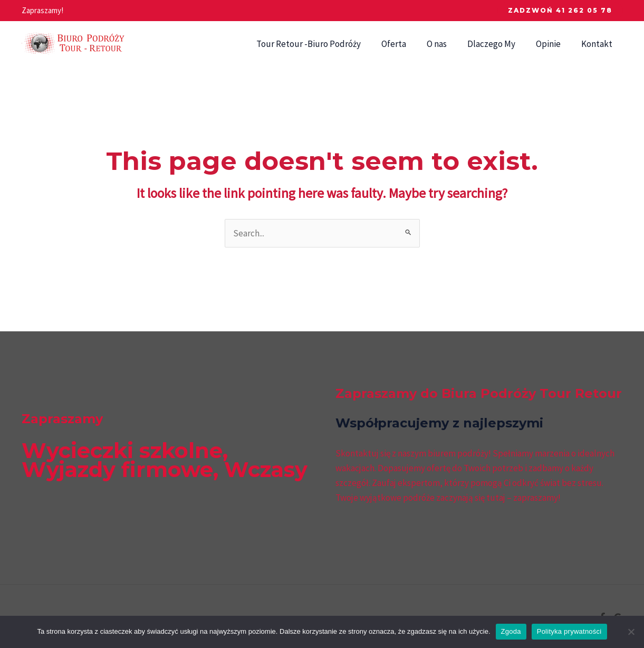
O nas (446, 44)
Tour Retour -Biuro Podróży (323, 44)
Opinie (552, 44)
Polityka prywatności (569, 631)
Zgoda (511, 631)
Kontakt (598, 44)
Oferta (406, 44)
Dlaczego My (498, 44)
